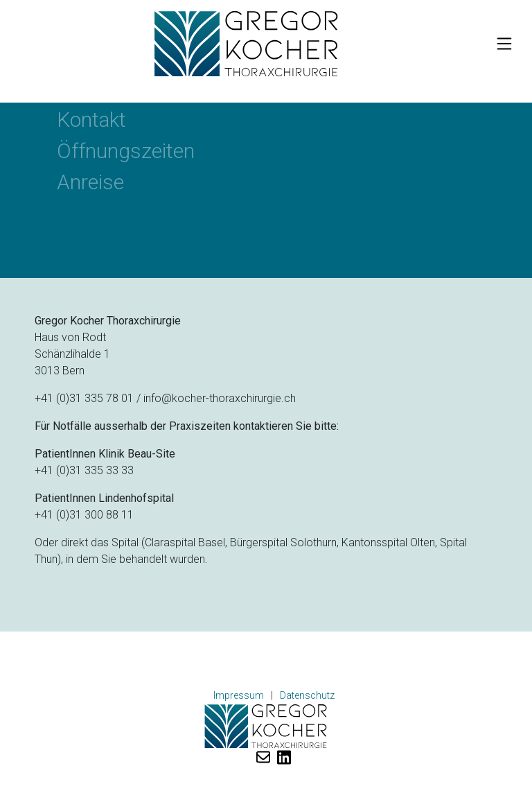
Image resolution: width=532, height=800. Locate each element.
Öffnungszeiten (126, 151)
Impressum (239, 695)
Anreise (90, 182)
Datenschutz (307, 695)
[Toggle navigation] (504, 44)
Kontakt (91, 120)
